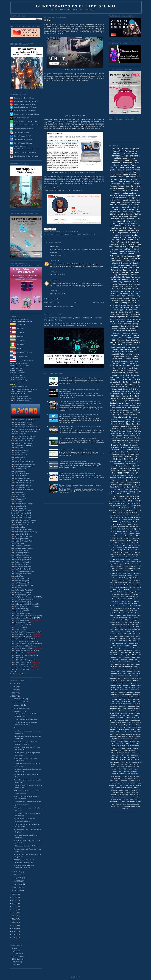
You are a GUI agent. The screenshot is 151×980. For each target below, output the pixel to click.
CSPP (118, 387)
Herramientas (123, 216)
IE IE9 (125, 228)
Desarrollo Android (24, 620)
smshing (128, 627)
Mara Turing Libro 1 (24, 487)
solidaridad (113, 685)
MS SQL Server (120, 319)
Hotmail (124, 363)
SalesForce (114, 613)
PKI (125, 508)
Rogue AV (131, 655)
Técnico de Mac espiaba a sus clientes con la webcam (78, 173)
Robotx (133, 753)
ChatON (112, 702)
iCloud (127, 536)
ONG (119, 415)
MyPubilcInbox (127, 529)
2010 (14, 925)
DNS (128, 242)
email (137, 496)
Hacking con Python (24, 595)
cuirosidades (132, 781)
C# (133, 590)
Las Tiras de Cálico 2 (25, 466)
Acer (112, 690)
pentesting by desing (125, 538)
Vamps (124, 555)
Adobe (115, 457)
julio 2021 (18, 872)
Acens (139, 562)
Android (113, 177)
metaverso (115, 286)
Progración (114, 750)
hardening (130, 167)
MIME (135, 732)
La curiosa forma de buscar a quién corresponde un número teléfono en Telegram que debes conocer (80, 416)
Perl (133, 550)
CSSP (130, 699)
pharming (129, 683)
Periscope (135, 748)
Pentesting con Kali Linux (26, 613)
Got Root (20, 576)
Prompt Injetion (124, 653)
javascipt (138, 583)
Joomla (129, 366)
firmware (126, 785)
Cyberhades (16, 965)
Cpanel (114, 594)
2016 (14, 907)
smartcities (114, 485)
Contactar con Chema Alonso (24, 98)
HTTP (118, 296)
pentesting (118, 153)
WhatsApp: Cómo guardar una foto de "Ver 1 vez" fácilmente (80, 378)
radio (122, 286)
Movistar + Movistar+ (134, 736)
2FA (112, 226)
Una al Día (20, 658)
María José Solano (72, 176)
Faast (137, 272)
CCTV (137, 590)
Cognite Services (135, 592)
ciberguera (135, 620)
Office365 (120, 384)
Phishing (133, 216)
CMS (136, 457)
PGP (122, 377)
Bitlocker (136, 520)
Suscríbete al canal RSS (19, 146)
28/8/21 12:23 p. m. (58, 255)
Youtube (113, 230)
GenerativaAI (126, 711)
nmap (123, 482)
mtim (138, 795)
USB (118, 380)
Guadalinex (114, 716)
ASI (138, 688)
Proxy (138, 296)
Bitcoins (135, 235)
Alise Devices (136, 629)
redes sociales (120, 256)
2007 (14, 935)
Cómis (139, 702)
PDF (130, 303)
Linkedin (135, 356)
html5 (112, 482)
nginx (137, 624)
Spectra (122, 181)
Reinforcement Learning (120, 655)
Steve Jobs (115, 426)
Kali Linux (131, 291)
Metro (119, 736)
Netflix (92, 235)
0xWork (139, 685)
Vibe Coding (118, 664)
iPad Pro (123, 792)
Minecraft (125, 736)
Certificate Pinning (125, 468)
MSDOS (119, 473)
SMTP (125, 492)
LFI (136, 459)
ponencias (125, 799)
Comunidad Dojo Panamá (22, 352)
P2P (137, 352)
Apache (116, 235)
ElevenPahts (115, 450)
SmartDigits (122, 760)
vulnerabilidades (116, 382)
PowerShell (125, 207)
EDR (139, 634)
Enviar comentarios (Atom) (63, 307)
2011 (14, 922)
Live (120, 573)
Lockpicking (127, 646)
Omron (132, 743)
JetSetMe (137, 725)
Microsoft (114, 195)
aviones (113, 671)
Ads (135, 485)
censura (119, 515)
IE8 (132, 571)
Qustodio (138, 653)
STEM (112, 757)
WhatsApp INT (22, 459)
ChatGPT (130, 195)
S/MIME (125, 531)
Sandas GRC (129, 552)
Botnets (137, 305)
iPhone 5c (133, 678)
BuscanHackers (135, 564)
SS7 (136, 610)
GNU (119, 471)
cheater (123, 671)
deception (121, 559)
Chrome (123, 291)
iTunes (128, 792)
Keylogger (116, 646)
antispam (115, 375)
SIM (124, 433)
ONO (138, 741)
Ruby (133, 377)
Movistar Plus (135, 317)
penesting (124, 797)
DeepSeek (116, 363)
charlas (122, 167)
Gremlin (115, 508)
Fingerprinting (116, 174)
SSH (138, 377)
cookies (132, 480)
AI (133, 153)
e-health (132, 436)
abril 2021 (18, 881)
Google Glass (132, 569)
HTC (124, 716)
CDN (111, 592)
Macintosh (120, 604)
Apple (125, 174)
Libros (137, 163)
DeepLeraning (127, 704)
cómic (113, 347)
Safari (127, 452)
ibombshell (132, 466)
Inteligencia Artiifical (133, 643)
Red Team (21, 543)
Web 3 (120, 771)
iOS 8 (138, 790)
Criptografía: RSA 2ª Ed (25, 618)
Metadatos (136, 181)
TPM (130, 764)
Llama (114, 324)
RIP (117, 753)
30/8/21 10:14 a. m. (58, 275)
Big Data (20, 448)
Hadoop (126, 489)
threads (119, 685)
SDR (131, 610)
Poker (125, 608)
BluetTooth (114, 699)
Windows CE (130, 664)
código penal (113, 676)
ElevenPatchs (123, 706)
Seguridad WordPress (25, 574)
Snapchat (137, 552)
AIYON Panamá (19, 356)
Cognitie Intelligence (122, 566)
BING (114, 233)
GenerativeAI (135, 200)
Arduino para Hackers (25, 529)
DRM (130, 634)
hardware (131, 226)
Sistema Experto (135, 757)
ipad (113, 228)
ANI (126, 688)
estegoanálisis (116, 429)
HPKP (135, 639)
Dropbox (113, 471)
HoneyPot (122, 524)
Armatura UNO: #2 (24, 515)
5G (116, 520)
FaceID (135, 522)
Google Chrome (135, 247)
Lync (122, 732)
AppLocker (122, 692)
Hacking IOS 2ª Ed (24, 611)
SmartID (131, 475)
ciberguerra (115, 272)
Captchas (125, 396)
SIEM (113, 755)
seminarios (122, 541)
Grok (130, 639)
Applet (122, 564)
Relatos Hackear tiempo (25, 480)
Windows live (134, 513)
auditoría (133, 193)
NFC (113, 384)
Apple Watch (114, 564)
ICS (139, 471)
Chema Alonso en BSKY (20, 136)
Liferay (120, 730)
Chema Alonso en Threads (21, 118)
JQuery (118, 725)
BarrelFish (124, 697)
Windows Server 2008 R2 (126, 667)
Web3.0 (130, 555)
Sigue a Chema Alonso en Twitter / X (26, 125)
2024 (14, 687)
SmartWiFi (115, 354)
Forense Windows (22, 669)
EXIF (112, 636)
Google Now (132, 713)
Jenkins (131, 725)
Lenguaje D (113, 730)
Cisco (129, 487)
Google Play (126, 265)
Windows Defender (133, 774)
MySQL (113, 258)
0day (136, 368)
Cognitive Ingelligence (125, 522)
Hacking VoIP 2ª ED (24, 625)
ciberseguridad (70, 235)
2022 (14, 693)
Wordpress (131, 256)
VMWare (115, 618)
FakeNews (121, 321)
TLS (111, 534)
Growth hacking (132, 545)
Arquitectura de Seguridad (27, 436)
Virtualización (121, 494)
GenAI (120, 177)
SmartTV (126, 275)
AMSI (116, 629)
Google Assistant (123, 639)
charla (131, 380)
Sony (112, 555)
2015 (14, 910)
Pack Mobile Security (18, 377)
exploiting (113, 251)
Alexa (113, 338)
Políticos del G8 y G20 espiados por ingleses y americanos (79, 450)
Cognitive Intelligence (124, 205)
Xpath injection (120, 557)
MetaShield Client (123, 527)
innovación (115, 219)
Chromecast (113, 634)
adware (115, 310)
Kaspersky (136, 601)
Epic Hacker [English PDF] (26, 599)
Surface (131, 660)
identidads (114, 795)
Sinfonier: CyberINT (24, 581)
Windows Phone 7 (116, 776)
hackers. (130, 788)
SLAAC (120, 510)
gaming (136, 324)
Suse (124, 615)
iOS (138, 186)
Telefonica (137, 510)
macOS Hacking (23, 564)
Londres (112, 732)
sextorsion (136, 482)
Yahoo (131, 361)
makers (113, 321)
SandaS (131, 531)
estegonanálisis (123, 583)
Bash (134, 541)
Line (121, 646)
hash (113, 624)
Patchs (115, 578)
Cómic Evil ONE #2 (25, 525)
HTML (128, 356)
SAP (127, 610)
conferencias (118, 160)
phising (135, 683)
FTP (127, 440)
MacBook (130, 450)
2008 (14, 931)
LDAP (128, 286)
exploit (128, 235)
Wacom (136, 769)
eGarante (129, 559)
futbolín (118, 788)
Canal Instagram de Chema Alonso (26, 156)
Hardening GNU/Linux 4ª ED (27, 616)
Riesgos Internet (23, 539)
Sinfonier (120, 345)
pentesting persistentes (119, 683)
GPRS (136, 249)
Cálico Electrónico (19, 373)
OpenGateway (115, 391)
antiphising (123, 669)
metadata (126, 258)
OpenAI (135, 282)
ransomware (115, 326)
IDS (128, 459)
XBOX (112, 366)
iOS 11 (133, 790)
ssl (132, 305)
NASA (121, 741)
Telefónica (116, 163)
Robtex (122, 610)
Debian (116, 370)
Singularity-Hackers (19, 956)
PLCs (132, 473)
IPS (130, 641)
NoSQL (135, 529)
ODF (111, 319)
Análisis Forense (23, 550)
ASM (121, 485)
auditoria (130, 669)
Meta (119, 431)
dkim (131, 384)
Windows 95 (137, 580)
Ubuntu (115, 263)
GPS (137, 254)
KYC (111, 727)
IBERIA (134, 718)
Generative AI (116, 237)
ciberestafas (133, 310)
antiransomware (121, 408)
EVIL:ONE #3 (23, 497)
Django (122, 597)
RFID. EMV (132, 750)
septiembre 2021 (20, 708)
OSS (117, 743)
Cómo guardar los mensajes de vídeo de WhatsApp (77, 473)
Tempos (121, 186)
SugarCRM (120, 764)
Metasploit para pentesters (29, 632)
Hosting (127, 571)
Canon (137, 632)
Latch (138, 167)
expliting (120, 785)
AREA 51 (16, 348)
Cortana (127, 543)
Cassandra (136, 699)
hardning (121, 790)
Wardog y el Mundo (24, 623)
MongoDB (114, 550)
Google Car (114, 569)
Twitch (138, 662)
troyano (136, 354)
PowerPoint (132, 608)
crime (112, 583)
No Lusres (133, 741)
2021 (14, 696)
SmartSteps (116, 660)
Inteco (127, 720)
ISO (111, 720)
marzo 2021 (18, 884)
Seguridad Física (134, 230)
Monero (130, 576)
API (127, 352)
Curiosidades (83, 235)
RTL (138, 608)
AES (123, 562)
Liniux (132, 730)
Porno (130, 508)
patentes (129, 482)
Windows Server (133, 219)
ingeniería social (126, 394)
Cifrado (114, 223)
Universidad (115, 184)
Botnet (123, 326)
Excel (112, 296)
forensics (129, 354)
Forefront (113, 431)
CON (136, 240)
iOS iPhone (116, 792)
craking (117, 781)
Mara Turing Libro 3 (24, 483)
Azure (137, 300)
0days (124, 501)
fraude (125, 212)
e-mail (112, 188)
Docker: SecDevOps (24, 546)
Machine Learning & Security (27, 532)
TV (137, 475)
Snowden (117, 762)
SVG (117, 757)
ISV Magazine (136, 641)
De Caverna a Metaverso (26, 462)
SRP (128, 755)
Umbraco (115, 769)
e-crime (132, 270)
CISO (124, 429)
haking (120, 678)
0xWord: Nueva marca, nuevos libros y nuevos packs (77, 438)
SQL (120, 580)
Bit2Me (121, 312)
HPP (139, 569)
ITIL (115, 720)
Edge (114, 489)
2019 (14, 897)
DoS (138, 468)
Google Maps (136, 506)
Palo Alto (119, 608)
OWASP (126, 473)
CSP (125, 699)
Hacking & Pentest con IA (27, 427)
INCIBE (125, 641)
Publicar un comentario (52, 299)
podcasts (118, 247)
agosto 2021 (18, 711)
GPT (139, 256)
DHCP (125, 634)
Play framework (114, 653)
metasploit (126, 202)
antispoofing (135, 557)
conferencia (130, 321)
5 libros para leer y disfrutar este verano (27, 802)
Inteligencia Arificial (121, 643)
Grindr (139, 713)
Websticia (124, 426)
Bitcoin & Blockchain (24, 567)
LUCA (128, 188)
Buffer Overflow (120, 487)
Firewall (128, 312)
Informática (121, 720)
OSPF (113, 743)
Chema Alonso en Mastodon (21, 129)
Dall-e (134, 634)
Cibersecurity (119, 543)
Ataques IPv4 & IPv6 (24, 398)
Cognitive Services (125, 214)
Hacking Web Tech (24, 578)
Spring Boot (21, 527)
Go (129, 506)
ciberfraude (114, 674)
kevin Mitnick (115, 447)
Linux (117, 172)
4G (138, 466)
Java (138, 279)
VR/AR (136, 345)
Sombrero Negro (23, 473)
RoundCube (114, 657)
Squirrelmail (124, 660)
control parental (133, 426)
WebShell (126, 771)
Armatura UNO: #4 (24, 511)
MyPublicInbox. (125, 739)
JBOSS (124, 601)
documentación (133, 328)
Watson (115, 771)
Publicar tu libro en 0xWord (19, 319)
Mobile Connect (127, 431)
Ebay (116, 636)
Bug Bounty (21, 492)
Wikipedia (137, 555)
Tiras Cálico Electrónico (26, 522)
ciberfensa (137, 671)
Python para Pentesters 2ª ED (27, 597)
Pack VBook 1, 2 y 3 (18, 394)
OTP (137, 398)
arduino (125, 368)
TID (137, 307)
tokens (119, 228)
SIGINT (119, 755)
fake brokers (113, 678)
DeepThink (115, 597)
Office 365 (114, 401)
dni (116, 583)
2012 (14, 919)
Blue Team (136, 410)
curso (123, 352)
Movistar (113, 214)
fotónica (131, 583)
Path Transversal (128, 650)
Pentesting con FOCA (25, 606)
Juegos (130, 240)
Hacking (116, 149)
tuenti (131, 368)
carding (112, 515)
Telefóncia (136, 764)
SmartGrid (130, 760)
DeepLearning (115, 342)
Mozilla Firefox (118, 349)
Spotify (113, 380)
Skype (126, 401)
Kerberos (119, 548)
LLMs (113, 202)
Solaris (123, 762)
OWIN (122, 743)
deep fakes (130, 496)
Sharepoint (115, 445)
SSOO (133, 657)
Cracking (131, 254)
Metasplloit (113, 736)
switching (132, 587)
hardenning (114, 790)
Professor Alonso (18, 371)
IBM (138, 347)
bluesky (112, 781)
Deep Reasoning (133, 429)
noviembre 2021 (20, 702)
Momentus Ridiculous (131, 389)
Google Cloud (117, 389)
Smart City (124, 475)
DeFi (132, 412)
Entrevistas (131, 186)
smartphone (130, 300)
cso (124, 515)
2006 (14, 938)
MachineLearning (115, 648)
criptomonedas (121, 226)
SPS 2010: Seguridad (24, 662)
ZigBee (120, 778)
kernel (134, 403)
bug (119, 202)
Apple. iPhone (115, 694)
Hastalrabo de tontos (128, 398)
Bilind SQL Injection (133, 697)
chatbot (115, 328)
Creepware (120, 594)
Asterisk (118, 632)
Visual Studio (124, 445)
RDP (120, 401)
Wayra (134, 265)
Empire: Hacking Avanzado (26, 520)
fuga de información (129, 331)
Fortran (112, 711)
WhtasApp (115, 774)
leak (119, 279)
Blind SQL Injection (130, 221)
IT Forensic (17, 340)
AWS (138, 454)
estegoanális (137, 676)
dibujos (118, 314)
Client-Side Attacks (24, 555)
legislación (127, 333)
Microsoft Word (134, 527)
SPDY (124, 755)
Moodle (113, 529)
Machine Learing (120, 734)
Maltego (130, 573)
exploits (127, 298)
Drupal (124, 506)
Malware (114, 167)
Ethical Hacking (23, 396)
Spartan (128, 762)
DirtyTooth (126, 382)
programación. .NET (115, 802)
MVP (119, 443)
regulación (118, 804)
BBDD (121, 590)
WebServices (123, 618)
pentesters (115, 335)
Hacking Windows (23, 553)
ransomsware (136, 585)
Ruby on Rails (119, 452)
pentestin (115, 538)
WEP (124, 664)
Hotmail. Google (121, 718)
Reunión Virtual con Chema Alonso (26, 101)
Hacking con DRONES (25, 560)
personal (134, 191)
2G (113, 520)
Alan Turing (128, 629)
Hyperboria (114, 601)
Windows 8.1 (134, 415)
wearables (126, 685)
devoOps (130, 676)
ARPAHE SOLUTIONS (21, 360)
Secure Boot (123, 613)
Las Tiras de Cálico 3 (25, 441)
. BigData (132, 685)
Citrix (132, 272)
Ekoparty (16, 336)
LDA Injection (128, 727)
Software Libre (117, 249)
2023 (14, 690)
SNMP (121, 552)
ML (124, 373)
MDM (124, 573)
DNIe (132, 396)
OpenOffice (117, 368)
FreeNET (138, 636)
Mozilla (119, 529)
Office (115, 282)
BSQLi (122, 419)
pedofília (117, 797)
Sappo (137, 531)
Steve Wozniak (129, 461)
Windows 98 (123, 774)
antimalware (130, 251)
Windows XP (116, 268)
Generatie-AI (113, 639)
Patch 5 (129, 748)
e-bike (118, 622)
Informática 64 (132, 370)
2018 (14, 900)
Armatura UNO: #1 (24, 518)
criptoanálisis (115, 454)
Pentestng (137, 650)
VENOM (125, 769)
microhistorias (115, 277)
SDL (120, 657)
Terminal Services (116, 298)
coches (126, 436)
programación (123, 233)
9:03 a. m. (76, 232)
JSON (130, 601)
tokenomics (134, 233)
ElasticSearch (114, 706)
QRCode (132, 653)
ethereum (118, 331)
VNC (112, 664)
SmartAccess (114, 760)
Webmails (116, 352)
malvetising (125, 795)
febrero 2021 (19, 887)
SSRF (125, 580)
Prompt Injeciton (123, 750)
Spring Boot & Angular (25, 536)
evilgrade (138, 622)
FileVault (130, 708)
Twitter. (123, 767)
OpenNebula (136, 746)
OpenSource (115, 377)
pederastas (136, 680)
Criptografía (135, 207)
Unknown (53, 261)
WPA (130, 580)
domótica (124, 466)
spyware (124, 447)
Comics (133, 172)
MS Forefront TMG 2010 (25, 665)
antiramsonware (128, 778)
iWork (132, 536)
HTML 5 (115, 571)
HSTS (120, 489)
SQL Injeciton (126, 657)
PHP (112, 256)
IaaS (113, 643)
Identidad (124, 172)
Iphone (128, 170)
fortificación (128, 249)
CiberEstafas (22, 476)
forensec (132, 785)
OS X (118, 424)
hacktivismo (117, 333)
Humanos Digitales (124, 422)
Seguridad (125, 415)
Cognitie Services (126, 702)
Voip (118, 340)
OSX (135, 606)
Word (136, 667)
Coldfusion (133, 566)
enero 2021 (18, 890)
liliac (124, 680)
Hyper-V (136, 599)
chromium (130, 671)
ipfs (121, 680)
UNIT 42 (70, 26)
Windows (136, 170)
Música (137, 205)
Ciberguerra (22, 434)
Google (125, 156)
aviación (136, 669)
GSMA (123, 450)
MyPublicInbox (17, 951)
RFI (137, 473)
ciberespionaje (128, 237)
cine (123, 340)
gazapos (123, 788)
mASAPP (138, 536)
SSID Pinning (135, 755)
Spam (119, 200)
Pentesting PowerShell (25, 590)
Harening (137, 716)
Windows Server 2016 (25, 401)
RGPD (112, 753)
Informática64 (117, 373)
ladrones (112, 562)
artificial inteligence (125, 620)
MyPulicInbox (114, 741)
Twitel (122, 354)
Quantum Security (24, 420)
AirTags (121, 629)
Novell (121, 508)
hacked (136, 268)
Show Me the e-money (25, 504)
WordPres (114, 778)
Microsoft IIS (122, 576)
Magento (114, 527)
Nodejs (120, 550)
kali (120, 263)
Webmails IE (134, 771)
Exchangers (113, 708)
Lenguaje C (114, 573)
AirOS (117, 690)
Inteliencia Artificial (135, 720)
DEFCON (126, 412)
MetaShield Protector (127, 307)
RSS (114, 345)
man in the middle (128, 624)
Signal (112, 615)
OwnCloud (122, 748)
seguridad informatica (133, 804)
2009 (14, 928)
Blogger (118, 396)
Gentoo (120, 599)
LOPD (138, 321)
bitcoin (121, 223)
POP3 (113, 608)
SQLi (135, 349)
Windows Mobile (119, 464)
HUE (139, 639)
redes (138, 195)
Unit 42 (16, 728)
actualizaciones (133, 618)
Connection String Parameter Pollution (128, 438)
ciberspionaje (123, 480)
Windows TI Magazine (120, 361)
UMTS (120, 513)
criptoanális (124, 781)
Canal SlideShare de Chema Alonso (26, 149)
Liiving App (126, 730)
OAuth (113, 424)
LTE (114, 604)
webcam (129, 342)
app (129, 408)
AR (129, 688)
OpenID (129, 746)
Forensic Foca (134, 440)
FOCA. (125, 708)
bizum (118, 671)
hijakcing (127, 790)
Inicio (76, 302)
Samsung (132, 492)
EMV (139, 566)
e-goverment (127, 324)
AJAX (122, 688)
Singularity (118, 615)
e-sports (124, 454)
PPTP (120, 492)
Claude (125, 387)
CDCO (115, 522)
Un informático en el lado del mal (76, 6)
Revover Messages (124, 753)
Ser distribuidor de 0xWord (19, 363)
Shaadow (131, 613)
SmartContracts (116, 261)
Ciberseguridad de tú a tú (26, 464)
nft (131, 314)
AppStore (114, 590)
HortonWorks (114, 641)
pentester (122, 328)
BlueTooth (126, 277)
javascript (125, 272)
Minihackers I (23, 424)
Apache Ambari (124, 690)
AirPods (129, 541)
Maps (125, 548)
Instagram (136, 326)
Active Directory (134, 335)
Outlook (119, 433)
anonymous (114, 480)
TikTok (113, 436)
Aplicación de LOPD (23, 667)
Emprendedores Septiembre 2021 (25, 719)
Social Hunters (22, 469)
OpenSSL (113, 492)
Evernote (127, 636)
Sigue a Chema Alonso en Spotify (25, 121)
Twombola (129, 767)
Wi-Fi (133, 494)
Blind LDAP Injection (124, 289)
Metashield (137, 366)
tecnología (131, 454)
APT (114, 289)
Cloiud (117, 702)
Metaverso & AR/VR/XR (25, 445)
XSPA (138, 494)
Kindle (121, 727)
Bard (132, 352)
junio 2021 (18, 875)
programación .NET (123, 347)
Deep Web (135, 340)
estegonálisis (132, 783)
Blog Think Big (17, 962)
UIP (134, 767)
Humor (116, 165)
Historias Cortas (23, 450)
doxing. (139, 781)
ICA (131, 489)
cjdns (129, 674)
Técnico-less (123, 284)
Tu (134, 662)
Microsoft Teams (133, 548)
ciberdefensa (114, 536)
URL (138, 767)
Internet (123, 179)
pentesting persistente (124, 410)
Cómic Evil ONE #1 (24, 534)
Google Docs (124, 713)
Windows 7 (134, 223)
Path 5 (128, 377)
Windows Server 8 (127, 776)
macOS (134, 333)
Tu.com (136, 359)
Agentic (112, 438)
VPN (130, 345)
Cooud (134, 702)
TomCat (123, 662)
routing (117, 587)
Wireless (127, 261)
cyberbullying (115, 466)
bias (130, 417)
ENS (127, 375)
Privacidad (116, 156)
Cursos (134, 165)
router (111, 587)
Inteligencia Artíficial (115, 722)
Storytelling (21, 457)
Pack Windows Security (19, 380)
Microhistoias (136, 648)
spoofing (117, 265)
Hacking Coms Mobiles (25, 648)
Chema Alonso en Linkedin (21, 143)
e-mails (118, 366)
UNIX (120, 534)
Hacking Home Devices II (27, 429)
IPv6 (122, 235)
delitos (138, 515)
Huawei (129, 718)
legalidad (125, 314)
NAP (112, 650)
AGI (118, 688)
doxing (137, 384)
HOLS (130, 599)
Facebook (120, 188)
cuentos (122, 403)
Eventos (125, 149)
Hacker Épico (22, 630)
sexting (135, 417)
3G (124, 366)
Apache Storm (114, 692)
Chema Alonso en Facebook (24, 139)
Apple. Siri (137, 692)
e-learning (124, 622)
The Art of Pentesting (24, 443)
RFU (138, 750)
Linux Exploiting (23, 609)
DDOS (114, 440)
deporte (112, 517)
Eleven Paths (134, 174)
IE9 (133, 422)
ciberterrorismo (134, 445)
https (123, 296)
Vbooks (133, 452)
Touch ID (130, 662)
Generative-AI (124, 191)
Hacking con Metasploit (25, 548)
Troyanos (113, 284)
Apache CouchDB (134, 690)
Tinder (115, 513)
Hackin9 (121, 571)
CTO (112, 543)
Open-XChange (121, 746)
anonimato (114, 305)
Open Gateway (133, 363)
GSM (133, 347)
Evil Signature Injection (134, 706)
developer (114, 300)
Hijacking (124, 303)
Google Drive (122, 569)
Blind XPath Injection (126, 457)
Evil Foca (115, 307)
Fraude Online (21, 653)
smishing (113, 806)
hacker (122, 375)
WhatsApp (136, 188)
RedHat (130, 443)
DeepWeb (121, 440)
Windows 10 (114, 244)
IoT (118, 242)
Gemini (116, 303)
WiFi (119, 212)
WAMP (131, 769)
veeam (138, 806)
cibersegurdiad (122, 674)
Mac (120, 324)
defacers (112, 622)
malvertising (114, 585)
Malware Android (23, 583)
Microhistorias (22, 627)
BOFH (136, 501)
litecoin (118, 562)
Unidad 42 (78, 26)
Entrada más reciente (52, 302)
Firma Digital (136, 382)
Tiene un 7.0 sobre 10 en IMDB (93, 180)
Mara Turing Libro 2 (24, 485)
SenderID (116, 475)
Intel (115, 443)
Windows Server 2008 (117, 478)
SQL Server (136, 258)
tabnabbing (127, 806)
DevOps (123, 370)
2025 (14, 684)
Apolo (113, 632)
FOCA (130, 179)
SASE (138, 753)
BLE (113, 396)
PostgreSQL (128, 578)
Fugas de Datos (123, 317)
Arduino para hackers (25, 391)
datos (128, 340)
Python (122, 195)
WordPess (137, 776)
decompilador (122, 676)
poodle (131, 799)
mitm (134, 202)
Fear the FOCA (18, 368)
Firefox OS (137, 708)
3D (129, 447)
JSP (114, 548)
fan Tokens (135, 286)
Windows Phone (131, 464)
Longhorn (134, 646)
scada (113, 387)
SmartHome (115, 291)
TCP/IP (138, 461)
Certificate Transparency (122, 592)
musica (129, 680)
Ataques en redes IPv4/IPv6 (27, 641)
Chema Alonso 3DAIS (19, 133)
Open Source (134, 228)
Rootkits (120, 461)
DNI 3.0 (112, 704)
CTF (133, 632)
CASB (121, 699)
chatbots (119, 436)
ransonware (133, 802)
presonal (137, 799)
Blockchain (115, 207)
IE (120, 601)
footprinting (137, 319)
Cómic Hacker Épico (24, 592)
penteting (113, 627)
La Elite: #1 (22, 506)
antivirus (124, 380)
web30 (138, 517)
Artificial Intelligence (132, 177)
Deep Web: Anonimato (25, 585)
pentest (113, 170)
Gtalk (125, 599)
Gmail (113, 242)
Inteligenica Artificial (128, 722)
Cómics (117, 193)
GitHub (137, 387)
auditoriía (136, 778)
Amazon (125, 279)
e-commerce (115, 394)
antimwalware (115, 669)
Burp (123, 632)
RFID (124, 443)
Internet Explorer (119, 209)
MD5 (130, 732)
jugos (119, 795)
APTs (128, 562)
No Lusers (114, 179)
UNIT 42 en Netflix (78, 70)
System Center (132, 615)
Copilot (120, 634)
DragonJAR (17, 324)
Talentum (127, 282)
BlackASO (127, 590)
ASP (120, 520)
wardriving (131, 517)
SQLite (128, 424)
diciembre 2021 (20, 699)
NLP (116, 650)
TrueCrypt (118, 555)
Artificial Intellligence (125, 694)
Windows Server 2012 (25, 634)
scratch (119, 501)
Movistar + (130, 244)
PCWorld (115, 270)
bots (126, 310)
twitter (113, 200)
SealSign (130, 433)
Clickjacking (117, 459)
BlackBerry (118, 503)
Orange (136, 576)
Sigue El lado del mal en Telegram (24, 107)
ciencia (115, 559)
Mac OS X (136, 261)
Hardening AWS (23, 455)
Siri (126, 345)
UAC (130, 284)
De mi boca (119, 704)
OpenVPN (127, 550)
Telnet (113, 767)
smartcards (120, 627)
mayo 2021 (18, 878)
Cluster (20, 588)
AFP (112, 629)
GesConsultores (135, 711)
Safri (125, 757)
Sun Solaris (114, 403)
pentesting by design (133, 797)
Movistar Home (132, 209)
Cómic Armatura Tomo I (25, 541)
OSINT (20, 501)
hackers (121, 170)
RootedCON (114, 580)
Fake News (130, 296)
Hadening (130, 716)
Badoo (118, 697)
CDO (129, 326)
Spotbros (134, 762)
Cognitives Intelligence (133, 503)
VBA (120, 769)
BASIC (127, 564)
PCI (140, 606)
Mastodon (113, 461)
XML (113, 557)
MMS (139, 732)
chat (137, 361)
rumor (124, 804)
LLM (128, 181)
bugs (127, 223)
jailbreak (114, 312)
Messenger (125, 405)
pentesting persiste (116, 799)
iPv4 (138, 270)
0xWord (15, 948)
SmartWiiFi (137, 760)
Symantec (113, 662)
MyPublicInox (134, 739)
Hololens (113, 718)
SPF (126, 384)
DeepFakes (122, 230)
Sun (123, 391)
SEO (113, 340)
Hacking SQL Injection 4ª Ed (27, 644)
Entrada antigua (99, 302)
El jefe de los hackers (21, 805)
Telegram (134, 275)
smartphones (124, 587)
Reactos (116, 610)
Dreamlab (17, 333)
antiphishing (130, 391)
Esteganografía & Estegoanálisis (28, 604)
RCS (111, 655)
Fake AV (136, 597)
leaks (117, 482)
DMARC (133, 543)
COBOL (128, 632)
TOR (135, 303)
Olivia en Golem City (26, 431)
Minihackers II (23, 422)
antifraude (115, 620)
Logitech (138, 730)
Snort (111, 762)
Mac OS (112, 734)
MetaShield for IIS (126, 648)
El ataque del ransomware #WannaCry (72, 462)
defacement (131, 515)
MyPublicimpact (17, 954)
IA (136, 153)
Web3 (125, 200)
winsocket (125, 809)
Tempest (137, 433)
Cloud (132, 279)
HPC (120, 716)
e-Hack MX (17, 344)
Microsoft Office (133, 373)
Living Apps (135, 242)
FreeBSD (119, 711)
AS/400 (134, 688)
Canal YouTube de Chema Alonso (25, 152)
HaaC (135, 471)
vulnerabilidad (136, 627)
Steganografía (128, 510)
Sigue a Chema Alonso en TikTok (25, 111)
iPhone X (116, 680)
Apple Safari (135, 447)
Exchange (129, 597)
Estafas (125, 193)
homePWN (126, 678)
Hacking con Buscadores (25, 655)
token (137, 293)
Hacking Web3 (22, 452)
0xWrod (113, 688)
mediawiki (133, 795)
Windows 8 (134, 263)
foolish (128, 403)
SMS (125, 247)
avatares (114, 496)
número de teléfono (125, 585)
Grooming (115, 524)
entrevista (115, 499)
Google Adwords (114, 713)
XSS (138, 226)
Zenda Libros (98, 176)
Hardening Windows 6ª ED (25, 651)
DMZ (124, 459)
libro (119, 258)
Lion (114, 473)
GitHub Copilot (126, 471)
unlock (133, 806)
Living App (117, 275)
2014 (14, 913)
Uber (139, 615)
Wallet (126, 513)
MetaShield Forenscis (131, 604)
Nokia (120, 650)
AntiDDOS (114, 468)
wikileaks (137, 342)
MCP (126, 732)
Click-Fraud (136, 487)
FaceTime (116, 545)
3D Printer (137, 394)
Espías (121, 636)
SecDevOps (136, 424)
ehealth (138, 480)
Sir (129, 757)
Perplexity (128, 349)
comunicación (136, 674)
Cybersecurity (130, 419)
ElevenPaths (127, 163)
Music (136, 489)
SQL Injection (133, 198)
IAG (139, 545)
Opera (113, 433)
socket (118, 806)
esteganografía (124, 305)
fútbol (121, 499)
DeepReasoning (115, 506)
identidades (135, 792)
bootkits (138, 534)
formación (125, 165)
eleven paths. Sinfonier (120, 783)
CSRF (113, 412)
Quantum (128, 359)
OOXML (135, 289)
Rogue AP (118, 531)
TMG (126, 764)
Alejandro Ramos (73, 127)
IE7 (132, 459)
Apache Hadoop (127, 520)
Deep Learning (135, 212)
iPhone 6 (119, 624)
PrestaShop (114, 552)
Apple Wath (130, 692)
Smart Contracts (134, 401)
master (119, 517)
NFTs (112, 314)
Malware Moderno (23, 478)
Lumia (117, 732)
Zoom (128, 557)
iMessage (128, 499)
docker (113, 279)
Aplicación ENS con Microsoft (27, 646)
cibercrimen (58, 235)
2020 (14, 894)
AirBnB (139, 587)
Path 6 (121, 578)
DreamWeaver (136, 704)
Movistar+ (136, 312)
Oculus (127, 743)
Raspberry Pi (22, 499)
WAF (128, 494)
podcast (122, 251)
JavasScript (124, 725)
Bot (138, 541)
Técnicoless (136, 277)
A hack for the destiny (24, 557)
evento (121, 536)
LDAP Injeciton (137, 727)
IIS (125, 254)
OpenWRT (115, 748)
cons (120, 254)
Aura (115, 191)
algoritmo (131, 534)
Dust (123, 342)
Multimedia (137, 431)
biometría (137, 284)
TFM (119, 662)
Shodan (114, 254)
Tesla (116, 534)
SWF (121, 757)
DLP (134, 468)
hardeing (136, 788)
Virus (139, 452)
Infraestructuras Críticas (25, 571)
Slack (138, 657)
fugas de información (126, 293)
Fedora (114, 599)
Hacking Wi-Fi (22, 494)
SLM (136, 443)
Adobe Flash (128, 485)
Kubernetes (21, 471)
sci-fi (138, 436)
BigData (113, 212)
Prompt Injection (118, 359)
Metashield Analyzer (116, 606)
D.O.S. (119, 412)
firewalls (135, 559)
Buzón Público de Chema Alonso (25, 104)
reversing (123, 335)
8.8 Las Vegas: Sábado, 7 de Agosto (26, 846)
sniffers (137, 380)
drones (138, 391)
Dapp (127, 594)
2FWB (130, 501)
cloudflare (122, 496)
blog (123, 242)
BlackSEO (121, 338)
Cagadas (112, 566)
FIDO (120, 708)
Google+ (123, 545)
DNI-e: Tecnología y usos (25, 660)
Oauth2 (133, 405)
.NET (139, 251)
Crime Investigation (24, 562)
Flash (132, 636)
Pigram (138, 550)
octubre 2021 (19, 705)
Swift (136, 660)
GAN (118, 405)
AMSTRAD (115, 419)
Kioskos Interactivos (133, 524)
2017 (14, 903)
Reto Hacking (127, 184)
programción (125, 802)
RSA (123, 424)
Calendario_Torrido (132, 338)
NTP (131, 606)
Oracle (126, 263)
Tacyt (121, 282)
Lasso (136, 571)
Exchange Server (119, 356)
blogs (122, 244)
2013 (14, 916)
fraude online (127, 268)
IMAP (120, 641)
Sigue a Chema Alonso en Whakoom (26, 114)
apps (121, 310)
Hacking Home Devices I (26, 438)
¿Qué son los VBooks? (19, 387)
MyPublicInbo (116, 739)
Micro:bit (126, 606)
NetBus (126, 741)
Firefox (123, 240)
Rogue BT (138, 655)
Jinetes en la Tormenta (25, 490)
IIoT (139, 718)
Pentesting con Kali (25, 389)
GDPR (131, 387)
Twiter (118, 767)
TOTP (129, 319)
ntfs (112, 797)
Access (133, 562)
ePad (111, 783)
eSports (131, 622)
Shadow (137, 613)
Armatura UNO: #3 (24, 513)
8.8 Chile (16, 328)
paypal (124, 517)
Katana (116, 727)
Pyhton (135, 578)
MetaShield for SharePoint (133, 734)
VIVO (125, 534)
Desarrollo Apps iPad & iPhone (28, 639)
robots (122, 300)
